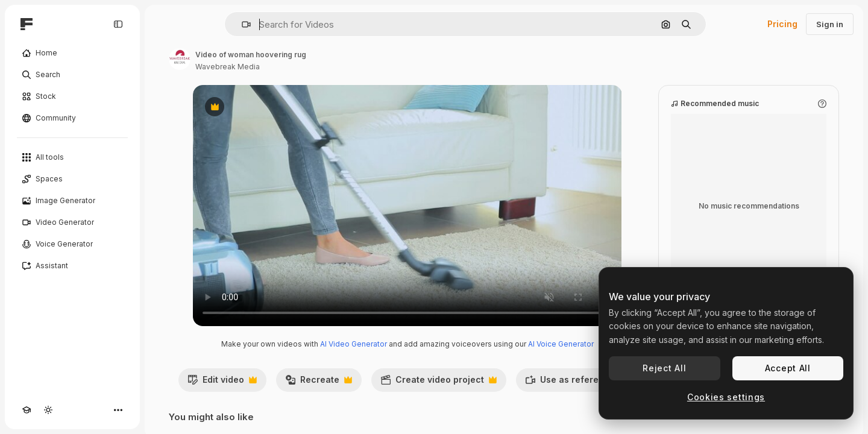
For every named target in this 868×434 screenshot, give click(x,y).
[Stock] (72, 96)
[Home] (72, 53)
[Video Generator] (72, 222)
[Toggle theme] (48, 410)
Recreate (319, 383)
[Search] (72, 75)
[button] (241, 24)
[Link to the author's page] (180, 59)
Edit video (222, 383)
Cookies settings (726, 397)
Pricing (782, 24)
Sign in (830, 24)
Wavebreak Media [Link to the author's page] (228, 67)
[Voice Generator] (72, 244)
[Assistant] (72, 266)
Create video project (439, 383)
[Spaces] (72, 179)
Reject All (664, 368)
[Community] (72, 118)
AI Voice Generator (561, 344)
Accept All (788, 368)
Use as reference (576, 383)
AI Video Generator (354, 344)
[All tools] (72, 157)
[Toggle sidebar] (118, 24)
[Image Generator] (72, 201)
